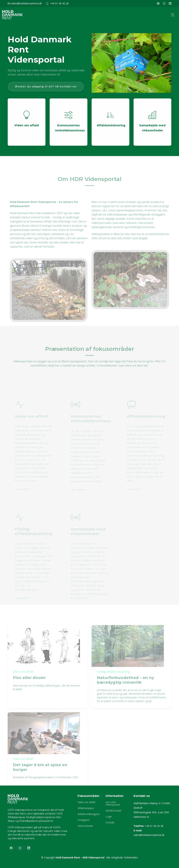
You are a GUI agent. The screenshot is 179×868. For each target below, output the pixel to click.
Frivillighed (83, 820)
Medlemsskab (113, 811)
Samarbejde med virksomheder (152, 132)
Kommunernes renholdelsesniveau (70, 132)
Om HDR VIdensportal (113, 803)
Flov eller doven (29, 684)
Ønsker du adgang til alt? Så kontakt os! (46, 86)
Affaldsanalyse (86, 808)
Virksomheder (85, 826)
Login (109, 817)
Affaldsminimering (111, 129)
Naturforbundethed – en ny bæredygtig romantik (125, 687)
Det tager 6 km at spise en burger (40, 774)
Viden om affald (27, 129)
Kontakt (110, 822)
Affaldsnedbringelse (89, 814)
